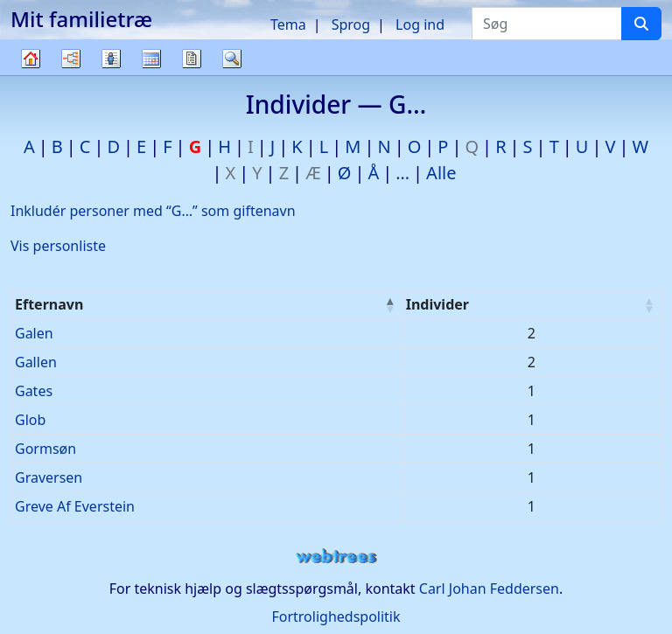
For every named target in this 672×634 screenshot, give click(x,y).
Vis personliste (58, 246)
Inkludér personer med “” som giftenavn (153, 211)
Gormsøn (45, 449)
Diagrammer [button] (71, 59)
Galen (34, 333)
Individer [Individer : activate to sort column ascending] (437, 304)
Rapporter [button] (192, 59)
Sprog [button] (351, 24)
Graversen (49, 477)
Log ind (420, 24)
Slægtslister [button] (111, 59)
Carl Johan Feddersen (489, 589)
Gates (34, 391)
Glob (30, 420)
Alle (441, 173)
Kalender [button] (151, 59)
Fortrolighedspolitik (336, 617)
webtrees (336, 557)
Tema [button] (288, 24)
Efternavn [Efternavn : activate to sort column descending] (49, 304)
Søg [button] (232, 59)
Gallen (36, 362)
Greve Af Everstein (75, 506)
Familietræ (31, 75)
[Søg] (641, 24)
